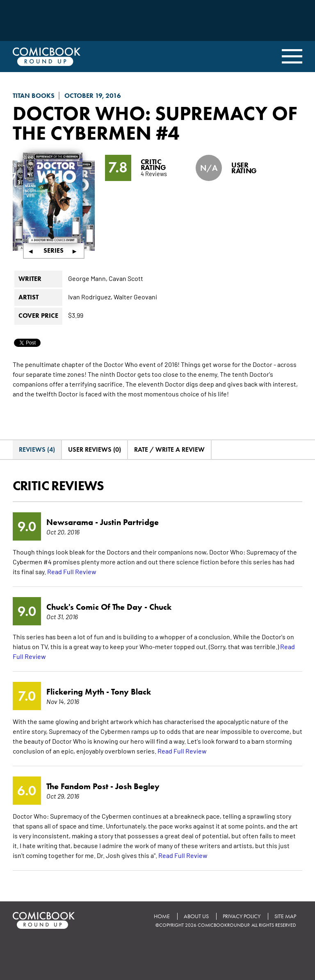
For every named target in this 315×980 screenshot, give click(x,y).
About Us (196, 916)
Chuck (160, 607)
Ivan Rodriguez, (90, 296)
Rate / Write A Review (169, 449)
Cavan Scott (126, 278)
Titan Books (34, 96)
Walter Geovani (135, 296)
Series (54, 250)
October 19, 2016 (93, 96)
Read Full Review (72, 571)
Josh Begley (137, 786)
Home (162, 916)
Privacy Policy (242, 916)
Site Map (285, 916)
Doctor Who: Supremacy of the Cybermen (155, 123)
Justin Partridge (129, 522)
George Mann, (88, 278)
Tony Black (131, 692)
